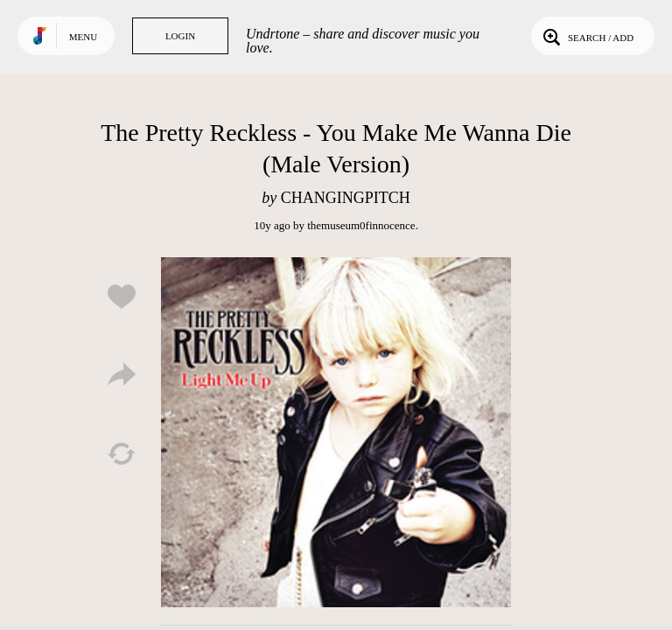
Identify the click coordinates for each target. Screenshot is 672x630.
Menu (83, 37)
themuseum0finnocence (361, 225)
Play (336, 432)
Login (180, 36)
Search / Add (587, 36)
